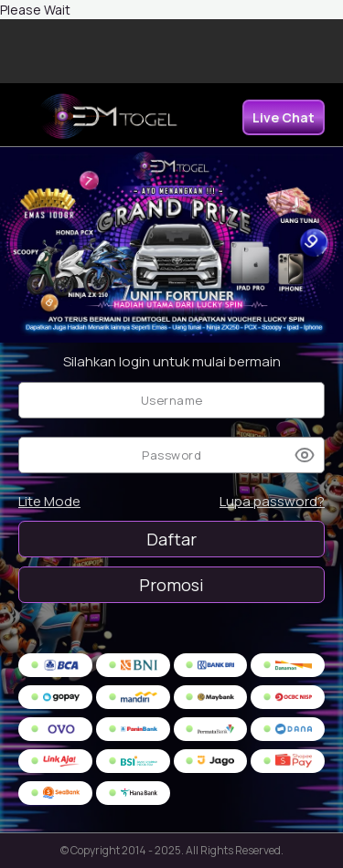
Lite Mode (49, 501)
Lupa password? (272, 501)
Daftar (171, 539)
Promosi (171, 585)
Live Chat (284, 117)
